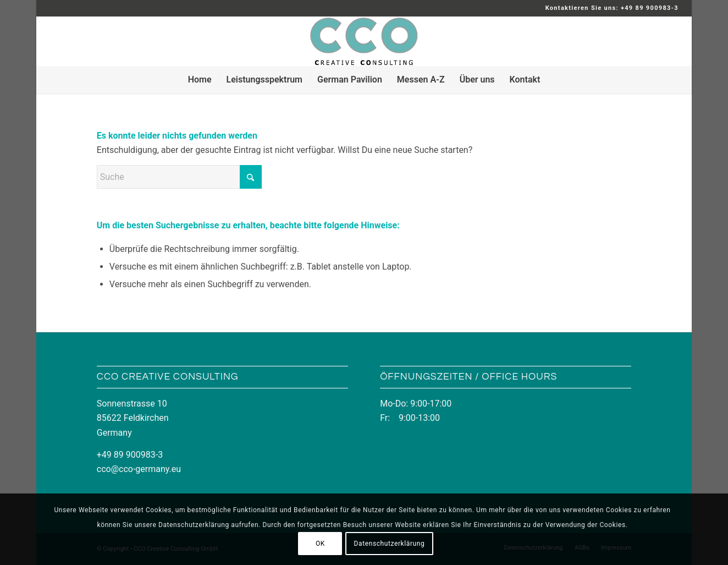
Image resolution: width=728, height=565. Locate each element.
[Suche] (179, 177)
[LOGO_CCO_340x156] (364, 41)
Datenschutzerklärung (390, 544)
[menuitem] (200, 80)
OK (320, 544)
